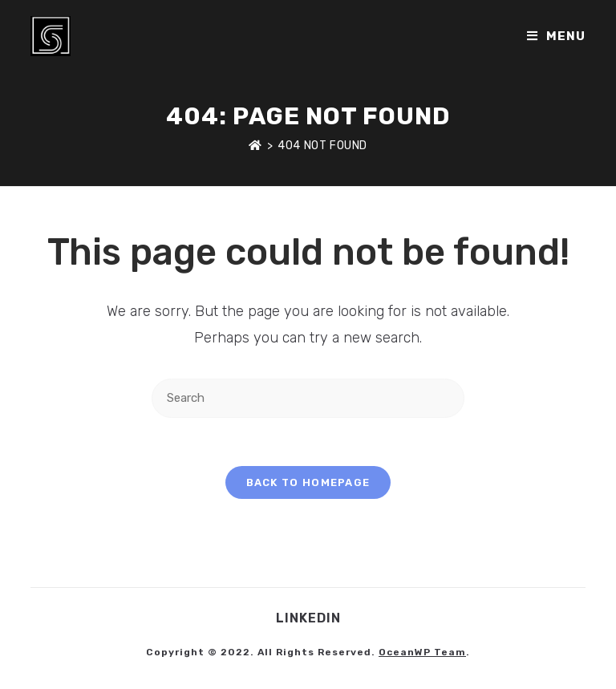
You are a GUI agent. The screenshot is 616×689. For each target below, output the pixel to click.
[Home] (255, 146)
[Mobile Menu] (556, 36)
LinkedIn (308, 618)
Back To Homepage (308, 482)
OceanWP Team (422, 652)
